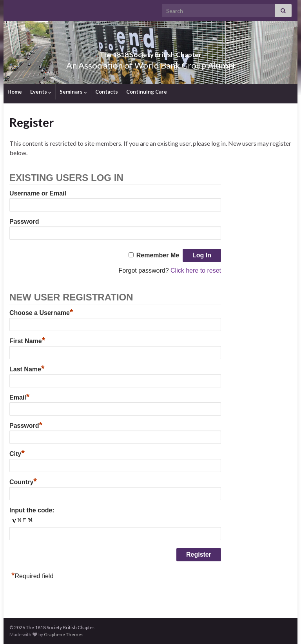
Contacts (107, 92)
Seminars (73, 92)
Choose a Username (41, 313)
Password (24, 222)
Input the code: (32, 510)
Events (41, 92)
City (17, 454)
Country (23, 482)
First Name (27, 341)
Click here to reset (196, 270)
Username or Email (38, 193)
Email (19, 397)
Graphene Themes (64, 634)
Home (15, 92)
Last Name (27, 369)
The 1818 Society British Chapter (150, 52)
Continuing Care (147, 92)
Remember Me (158, 255)
